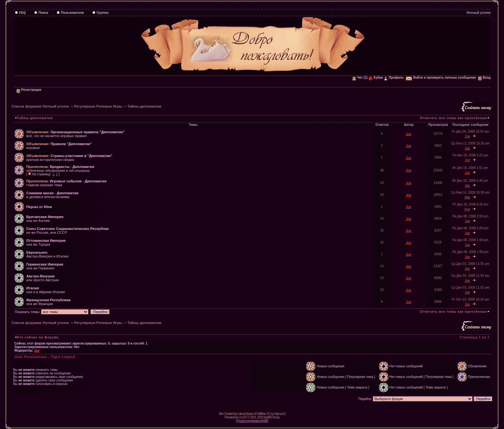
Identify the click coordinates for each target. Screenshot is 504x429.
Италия (33, 288)
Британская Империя (45, 217)
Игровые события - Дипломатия (78, 181)
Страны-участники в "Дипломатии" (81, 156)
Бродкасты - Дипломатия (72, 167)
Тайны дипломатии (144, 106)
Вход (484, 78)
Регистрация (29, 90)
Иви (467, 197)
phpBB (243, 417)
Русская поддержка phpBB (252, 421)
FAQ (20, 13)
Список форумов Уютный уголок (40, 106)
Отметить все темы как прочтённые (454, 118)
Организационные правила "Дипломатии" (87, 132)
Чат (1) (360, 78)
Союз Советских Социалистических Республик (68, 229)
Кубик (376, 78)
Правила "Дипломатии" (71, 144)
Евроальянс (37, 252)
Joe (409, 134)
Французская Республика (49, 300)
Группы (100, 13)
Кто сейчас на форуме (38, 337)
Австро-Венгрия (40, 276)
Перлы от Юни (39, 207)
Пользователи (70, 13)
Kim (467, 209)
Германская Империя (45, 264)
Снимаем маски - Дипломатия (52, 193)
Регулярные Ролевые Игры (98, 106)
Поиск (41, 13)
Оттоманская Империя (46, 241)
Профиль (394, 78)
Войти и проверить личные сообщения (441, 78)
